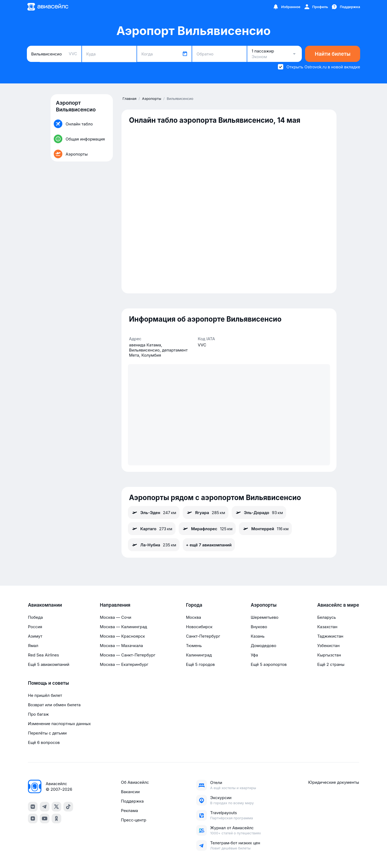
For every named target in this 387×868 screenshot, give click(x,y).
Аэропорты (264, 605)
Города (194, 605)
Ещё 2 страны (331, 664)
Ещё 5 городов (200, 664)
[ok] (56, 818)
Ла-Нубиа (154, 545)
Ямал (33, 646)
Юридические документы (334, 782)
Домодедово (264, 646)
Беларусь (326, 617)
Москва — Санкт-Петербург (128, 655)
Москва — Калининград (123, 627)
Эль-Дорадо (259, 512)
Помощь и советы (48, 683)
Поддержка (132, 801)
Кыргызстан (329, 655)
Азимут (35, 636)
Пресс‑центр (134, 820)
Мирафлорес (207, 529)
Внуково (259, 627)
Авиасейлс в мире (338, 605)
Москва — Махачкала (121, 646)
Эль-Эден (154, 512)
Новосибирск (199, 627)
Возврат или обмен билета (54, 705)
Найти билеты (333, 54)
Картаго (152, 529)
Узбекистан (328, 646)
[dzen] (33, 818)
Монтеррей (265, 529)
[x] (56, 807)
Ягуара (206, 512)
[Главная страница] (48, 7)
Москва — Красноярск (122, 636)
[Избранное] (286, 7)
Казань (258, 636)
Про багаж (38, 714)
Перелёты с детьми (47, 733)
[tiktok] (68, 807)
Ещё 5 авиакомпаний (49, 664)
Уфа (254, 655)
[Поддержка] (346, 7)
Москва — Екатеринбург (124, 664)
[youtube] (45, 818)
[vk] (33, 807)
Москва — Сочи (115, 617)
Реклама (129, 811)
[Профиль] (316, 7)
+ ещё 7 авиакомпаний (209, 545)
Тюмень (194, 646)
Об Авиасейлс (135, 782)
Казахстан (327, 627)
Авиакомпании (45, 605)
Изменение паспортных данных (59, 724)
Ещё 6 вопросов (44, 742)
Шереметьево (265, 617)
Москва (193, 617)
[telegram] (45, 807)
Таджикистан (330, 636)
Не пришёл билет (45, 695)
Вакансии (130, 792)
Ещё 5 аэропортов (269, 664)
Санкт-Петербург (203, 636)
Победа (35, 617)
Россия (35, 627)
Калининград (199, 655)
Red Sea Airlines (43, 655)
